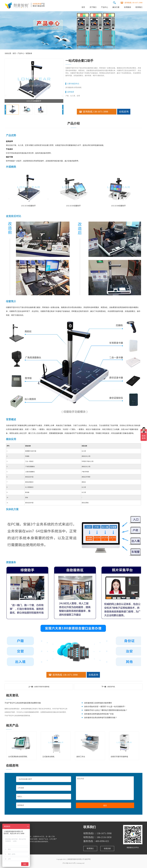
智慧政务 (29, 53)
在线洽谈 (107, 848)
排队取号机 (111, 687)
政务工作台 (81, 757)
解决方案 (116, 7)
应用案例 (127, 7)
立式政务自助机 (48, 757)
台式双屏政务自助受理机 (18, 757)
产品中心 (105, 7)
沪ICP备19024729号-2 (70, 863)
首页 (83, 7)
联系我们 (139, 7)
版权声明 (88, 859)
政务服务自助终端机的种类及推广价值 (99, 714)
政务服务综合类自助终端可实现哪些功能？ (101, 718)
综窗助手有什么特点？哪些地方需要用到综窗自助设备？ (106, 710)
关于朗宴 (11, 827)
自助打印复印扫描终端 (42, 687)
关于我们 (93, 7)
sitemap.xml (81, 863)
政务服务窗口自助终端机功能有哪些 (98, 703)
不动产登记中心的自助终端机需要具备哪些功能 (23, 703)
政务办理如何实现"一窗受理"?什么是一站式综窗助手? (105, 707)
